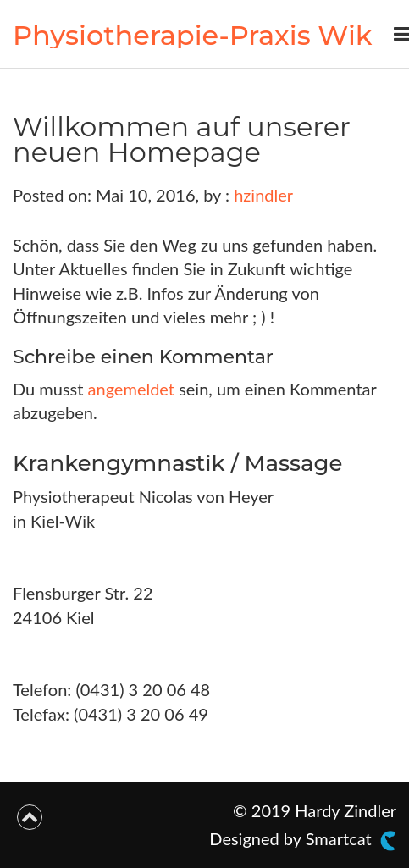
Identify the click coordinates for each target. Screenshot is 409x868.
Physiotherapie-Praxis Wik (193, 35)
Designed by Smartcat (303, 840)
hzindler (263, 195)
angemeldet (132, 389)
